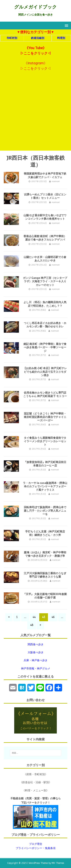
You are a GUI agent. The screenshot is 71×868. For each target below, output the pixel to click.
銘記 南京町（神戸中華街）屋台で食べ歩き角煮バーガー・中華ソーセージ (45, 347)
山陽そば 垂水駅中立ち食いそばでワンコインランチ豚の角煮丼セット (45, 217)
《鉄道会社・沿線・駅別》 (36, 782)
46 (53, 617)
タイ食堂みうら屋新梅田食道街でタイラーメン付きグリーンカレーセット (45, 441)
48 (32, 625)
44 (34, 617)
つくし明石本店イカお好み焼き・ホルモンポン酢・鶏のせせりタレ (45, 325)
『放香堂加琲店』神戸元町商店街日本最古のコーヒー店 (45, 464)
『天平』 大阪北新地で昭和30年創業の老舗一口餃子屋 (45, 596)
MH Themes (58, 863)
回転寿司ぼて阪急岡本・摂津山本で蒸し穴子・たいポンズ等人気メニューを (45, 511)
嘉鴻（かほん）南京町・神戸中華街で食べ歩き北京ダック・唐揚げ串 (45, 554)
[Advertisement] (35, 113)
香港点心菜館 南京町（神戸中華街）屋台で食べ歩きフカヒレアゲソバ (45, 238)
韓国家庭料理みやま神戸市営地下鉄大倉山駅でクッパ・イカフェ (45, 175)
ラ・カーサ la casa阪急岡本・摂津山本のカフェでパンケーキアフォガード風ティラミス (45, 486)
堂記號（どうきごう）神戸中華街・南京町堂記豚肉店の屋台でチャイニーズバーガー (45, 417)
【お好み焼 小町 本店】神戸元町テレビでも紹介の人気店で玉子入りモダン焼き (45, 372)
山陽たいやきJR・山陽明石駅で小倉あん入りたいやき (45, 259)
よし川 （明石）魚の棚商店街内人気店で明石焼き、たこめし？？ (45, 304)
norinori (56, 181)
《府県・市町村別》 (36, 774)
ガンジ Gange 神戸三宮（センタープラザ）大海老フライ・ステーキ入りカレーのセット (45, 281)
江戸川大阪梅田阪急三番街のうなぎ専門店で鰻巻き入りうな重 (45, 575)
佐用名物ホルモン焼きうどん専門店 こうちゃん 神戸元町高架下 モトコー (45, 394)
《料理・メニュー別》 (36, 791)
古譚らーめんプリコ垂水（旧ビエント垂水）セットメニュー (45, 196)
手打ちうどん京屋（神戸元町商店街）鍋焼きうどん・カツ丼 (45, 533)
